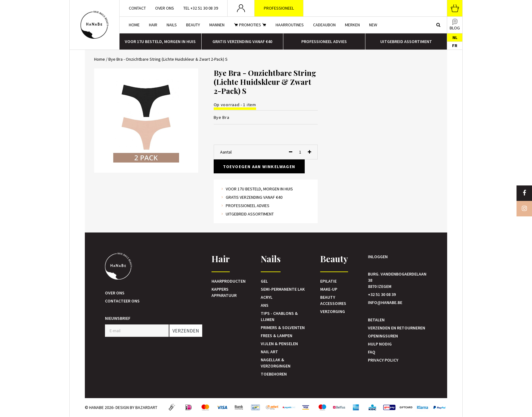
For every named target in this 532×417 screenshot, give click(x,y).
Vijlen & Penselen (279, 344)
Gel (264, 281)
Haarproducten (229, 281)
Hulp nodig (380, 344)
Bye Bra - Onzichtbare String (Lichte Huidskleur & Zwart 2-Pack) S (168, 59)
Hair (153, 25)
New (373, 25)
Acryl (267, 297)
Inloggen (378, 257)
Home (134, 25)
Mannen (217, 25)
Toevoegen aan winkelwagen (259, 167)
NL (455, 37)
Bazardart (146, 407)
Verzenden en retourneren (397, 328)
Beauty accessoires (333, 300)
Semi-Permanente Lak (283, 289)
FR (455, 46)
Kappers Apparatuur (224, 292)
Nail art (269, 352)
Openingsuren (383, 336)
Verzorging (333, 311)
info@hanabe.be (385, 302)
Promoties (250, 25)
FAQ (372, 352)
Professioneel (279, 8)
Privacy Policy (383, 360)
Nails (172, 25)
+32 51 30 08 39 (382, 294)
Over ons (165, 8)
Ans (265, 305)
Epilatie (328, 281)
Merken (352, 25)
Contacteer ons (122, 301)
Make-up (329, 289)
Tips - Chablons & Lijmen (279, 316)
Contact (137, 8)
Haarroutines (290, 25)
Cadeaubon (324, 25)
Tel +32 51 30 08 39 (201, 8)
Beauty (193, 25)
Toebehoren (274, 374)
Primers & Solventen (283, 328)
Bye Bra (222, 117)
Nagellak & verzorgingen (276, 363)
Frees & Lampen (277, 336)
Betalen (376, 320)
